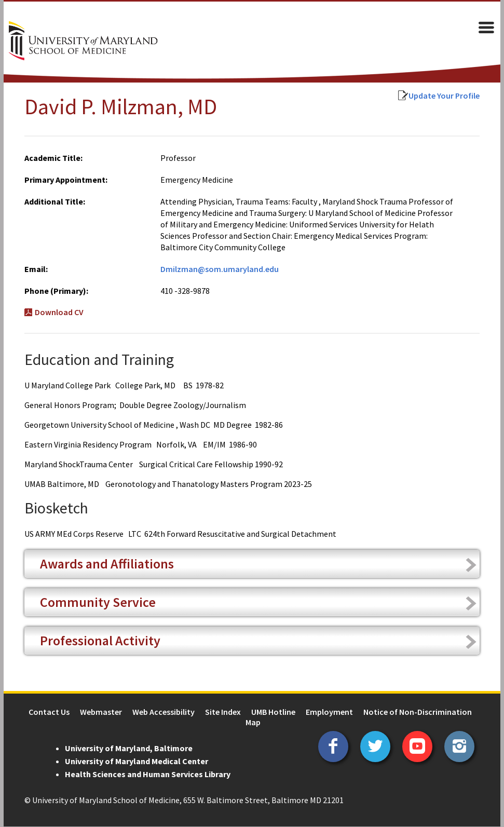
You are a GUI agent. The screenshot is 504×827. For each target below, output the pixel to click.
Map (253, 723)
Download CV (56, 313)
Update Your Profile (448, 96)
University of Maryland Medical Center (133, 762)
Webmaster (101, 712)
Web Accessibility (164, 712)
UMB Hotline (273, 712)
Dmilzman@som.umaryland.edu (218, 269)
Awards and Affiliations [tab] (103, 564)
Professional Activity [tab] (97, 641)
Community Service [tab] (94, 602)
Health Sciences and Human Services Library (144, 775)
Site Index (223, 712)
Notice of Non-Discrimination (418, 712)
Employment (329, 712)
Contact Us (49, 712)
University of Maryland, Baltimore (125, 749)
